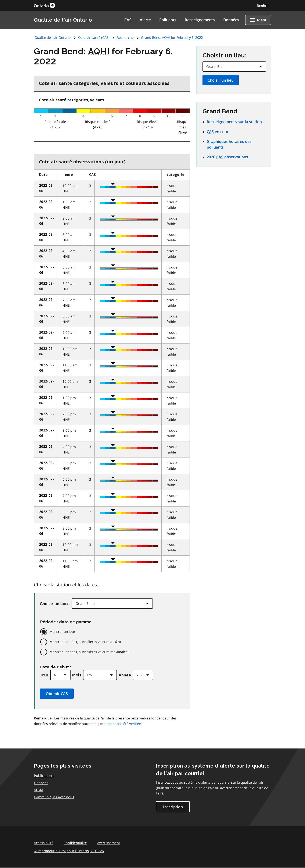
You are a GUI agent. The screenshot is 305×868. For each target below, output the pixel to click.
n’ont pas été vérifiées (125, 724)
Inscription (173, 807)
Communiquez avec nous (54, 797)
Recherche (125, 38)
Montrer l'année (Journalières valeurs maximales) (89, 652)
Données (231, 20)
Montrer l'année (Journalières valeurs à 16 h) (85, 642)
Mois (77, 675)
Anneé (125, 675)
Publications (44, 776)
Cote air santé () (94, 38)
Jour (44, 675)
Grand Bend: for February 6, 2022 (172, 38)
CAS (128, 20)
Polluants (168, 20)
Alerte (145, 20)
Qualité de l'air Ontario (63, 20)
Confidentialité (75, 843)
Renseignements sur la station (234, 122)
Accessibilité (44, 843)
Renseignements (200, 20)
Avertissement (109, 843)
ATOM (38, 790)
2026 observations (227, 157)
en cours (219, 132)
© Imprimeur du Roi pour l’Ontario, (69, 851)
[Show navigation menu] (258, 20)
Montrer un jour (62, 632)
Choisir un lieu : (55, 604)
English (263, 5)
